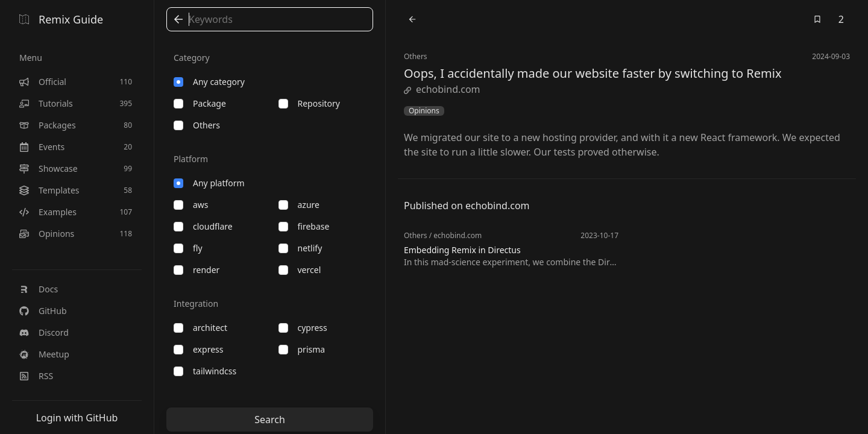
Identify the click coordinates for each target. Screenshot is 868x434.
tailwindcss (205, 371)
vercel (300, 270)
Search (270, 420)
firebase (304, 226)
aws (191, 205)
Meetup (44, 354)
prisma (302, 349)
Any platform (209, 183)
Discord (44, 332)
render (197, 270)
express (198, 349)
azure (299, 205)
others (197, 125)
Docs (39, 289)
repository (309, 103)
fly (188, 248)
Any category (209, 82)
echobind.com (442, 89)
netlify (300, 248)
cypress (303, 328)
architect (200, 328)
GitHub (43, 311)
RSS (36, 376)
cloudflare (203, 226)
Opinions (424, 111)
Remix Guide (61, 19)
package (200, 103)
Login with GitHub (77, 418)
